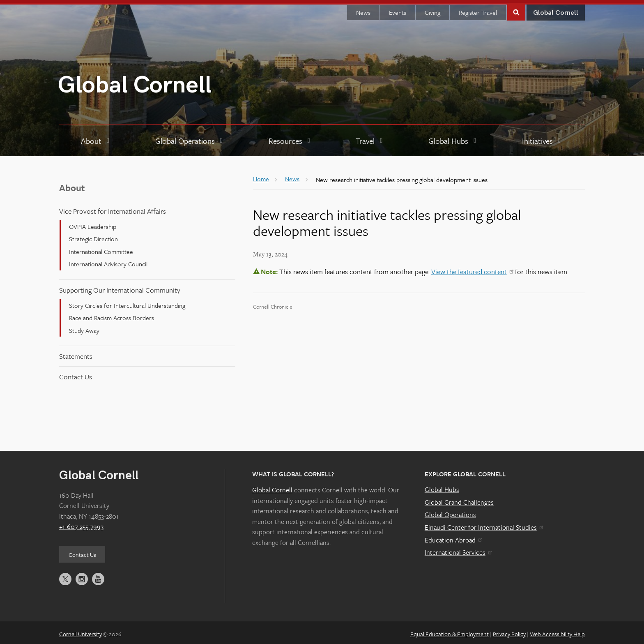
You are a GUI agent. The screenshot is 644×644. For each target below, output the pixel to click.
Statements (76, 353)
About (72, 185)
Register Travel (478, 9)
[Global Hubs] (453, 138)
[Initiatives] (542, 138)
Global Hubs (442, 487)
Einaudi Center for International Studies (484, 524)
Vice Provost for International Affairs (113, 208)
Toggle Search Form (516, 9)
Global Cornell (135, 82)
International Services (458, 549)
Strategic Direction (93, 236)
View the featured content (472, 269)
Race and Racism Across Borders (112, 315)
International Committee (101, 249)
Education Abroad (453, 537)
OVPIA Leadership (93, 224)
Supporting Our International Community (120, 287)
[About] (96, 138)
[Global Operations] (190, 138)
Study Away (84, 327)
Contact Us (76, 374)
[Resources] (290, 138)
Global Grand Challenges (459, 499)
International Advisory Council (108, 261)
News (363, 9)
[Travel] (370, 138)
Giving (432, 9)
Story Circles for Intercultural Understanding (127, 302)
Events (398, 9)
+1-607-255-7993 (81, 524)
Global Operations (450, 512)
